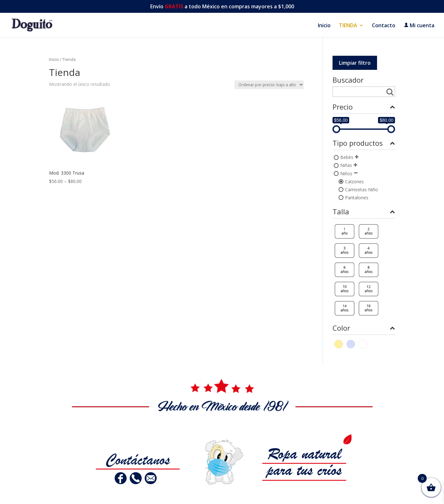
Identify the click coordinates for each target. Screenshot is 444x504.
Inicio (324, 26)
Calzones (354, 182)
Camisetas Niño (362, 190)
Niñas (346, 165)
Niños (346, 174)
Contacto (384, 26)
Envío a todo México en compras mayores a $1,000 (222, 7)
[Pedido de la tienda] (269, 85)
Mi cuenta (419, 26)
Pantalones (357, 198)
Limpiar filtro (355, 63)
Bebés (347, 157)
